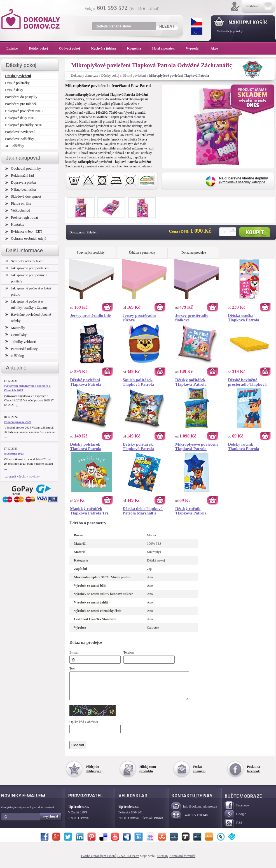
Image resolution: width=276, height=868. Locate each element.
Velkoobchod (18, 210)
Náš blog (15, 356)
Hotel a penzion (166, 48)
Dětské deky (14, 90)
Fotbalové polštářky (20, 139)
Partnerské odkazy (22, 349)
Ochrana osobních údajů (26, 238)
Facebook (237, 811)
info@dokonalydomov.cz (194, 812)
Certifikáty (16, 335)
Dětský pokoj (110, 76)
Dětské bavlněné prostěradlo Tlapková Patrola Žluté (247, 382)
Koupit (254, 232)
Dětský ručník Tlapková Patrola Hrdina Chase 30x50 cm (249, 446)
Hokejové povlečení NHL (24, 111)
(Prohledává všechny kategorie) (244, 180)
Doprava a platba (21, 182)
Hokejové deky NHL (20, 118)
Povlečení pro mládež (21, 104)
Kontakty (15, 224)
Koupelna (137, 48)
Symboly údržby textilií (25, 261)
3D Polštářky (15, 146)
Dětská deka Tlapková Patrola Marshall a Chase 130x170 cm (143, 511)
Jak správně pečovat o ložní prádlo (28, 291)
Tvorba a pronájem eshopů (99, 861)
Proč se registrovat (22, 217)
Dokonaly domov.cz (84, 76)
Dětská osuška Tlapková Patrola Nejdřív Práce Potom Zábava (247, 318)
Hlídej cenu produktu (148, 774)
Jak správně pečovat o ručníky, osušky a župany (26, 304)
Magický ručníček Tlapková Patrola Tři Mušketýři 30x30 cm (89, 511)
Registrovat (51, 822)
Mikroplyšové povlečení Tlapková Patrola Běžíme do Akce (197, 446)
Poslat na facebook (253, 774)
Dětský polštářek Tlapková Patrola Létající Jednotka (138, 446)
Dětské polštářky (17, 83)
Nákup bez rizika (21, 189)
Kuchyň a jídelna (106, 48)
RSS (233, 828)
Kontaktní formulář (182, 861)
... (17, 405)
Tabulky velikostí (21, 342)
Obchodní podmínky (23, 168)
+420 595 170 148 (190, 821)
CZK (197, 22)
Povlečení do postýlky (21, 97)
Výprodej (195, 48)
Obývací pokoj (72, 48)
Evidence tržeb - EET (24, 231)
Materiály (15, 328)
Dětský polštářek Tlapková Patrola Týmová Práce (86, 446)
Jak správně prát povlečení (27, 268)
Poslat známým (199, 774)
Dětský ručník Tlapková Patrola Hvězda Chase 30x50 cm (194, 511)
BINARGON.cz (128, 861)
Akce (215, 48)
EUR (197, 31)
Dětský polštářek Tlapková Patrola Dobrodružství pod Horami (192, 382)
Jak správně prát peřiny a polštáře (26, 278)
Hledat (167, 26)
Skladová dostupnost (23, 196)
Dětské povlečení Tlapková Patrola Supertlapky (86, 382)
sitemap (162, 861)
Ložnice (15, 48)
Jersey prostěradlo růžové (139, 318)
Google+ (236, 819)
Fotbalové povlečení (20, 132)
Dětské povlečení (134, 76)
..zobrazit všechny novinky (22, 476)
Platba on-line (18, 203)
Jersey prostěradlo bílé (90, 315)
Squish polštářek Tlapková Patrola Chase (138, 382)
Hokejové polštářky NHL (24, 125)
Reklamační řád (20, 175)
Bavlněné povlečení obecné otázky (28, 318)
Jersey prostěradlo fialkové (192, 318)
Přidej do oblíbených (93, 774)
